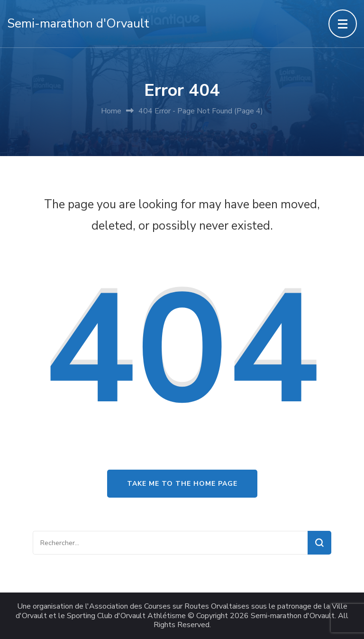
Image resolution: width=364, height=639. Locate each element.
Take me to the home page (182, 484)
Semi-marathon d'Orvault (78, 23)
